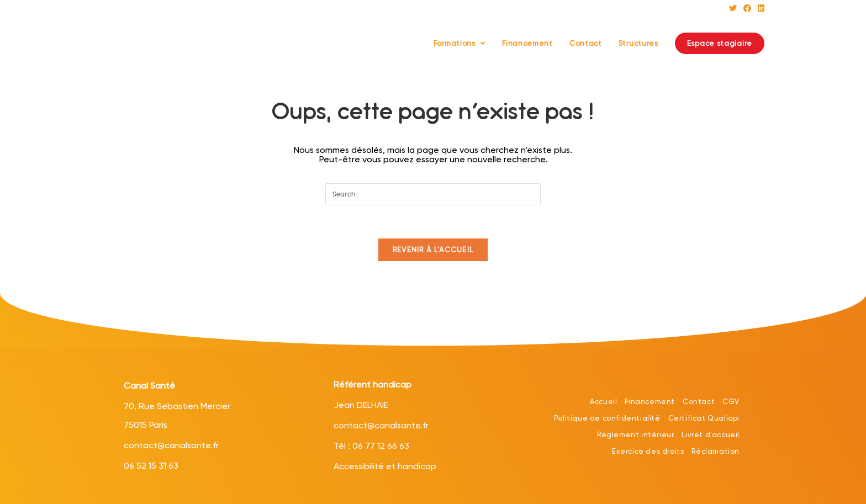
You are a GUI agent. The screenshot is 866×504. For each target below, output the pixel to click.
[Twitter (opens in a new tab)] (733, 9)
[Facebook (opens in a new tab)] (747, 9)
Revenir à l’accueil (433, 250)
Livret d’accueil (711, 435)
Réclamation (715, 451)
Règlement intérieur (635, 435)
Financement (650, 402)
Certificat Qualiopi (704, 418)
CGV (731, 402)
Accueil (603, 402)
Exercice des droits (648, 451)
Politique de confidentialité (607, 418)
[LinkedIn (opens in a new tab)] (759, 9)
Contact (699, 402)
